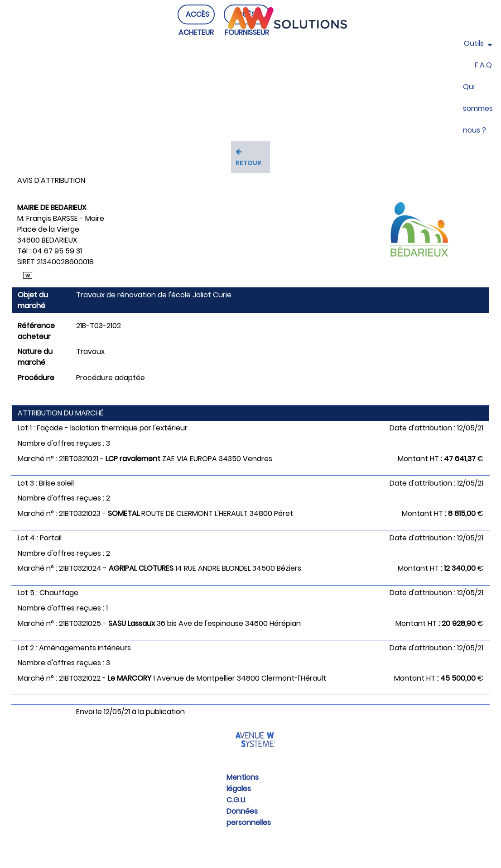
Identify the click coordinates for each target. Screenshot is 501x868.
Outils (478, 43)
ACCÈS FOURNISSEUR (247, 32)
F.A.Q (483, 65)
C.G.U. (236, 800)
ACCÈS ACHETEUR (196, 32)
